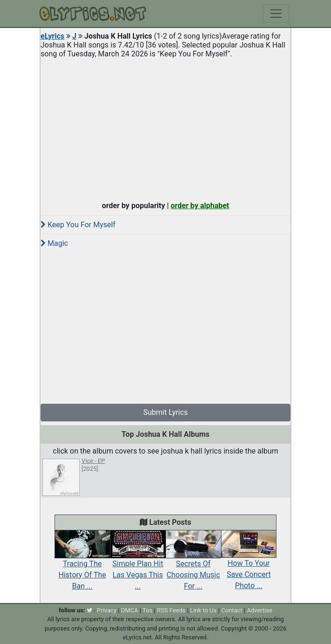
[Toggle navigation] (276, 14)
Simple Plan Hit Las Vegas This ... (138, 564)
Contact (231, 610)
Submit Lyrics (165, 412)
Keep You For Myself (78, 225)
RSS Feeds (172, 610)
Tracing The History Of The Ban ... (82, 564)
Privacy (107, 610)
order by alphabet (200, 206)
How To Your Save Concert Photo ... (249, 564)
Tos (148, 610)
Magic (54, 243)
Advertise (259, 610)
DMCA (129, 610)
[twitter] (90, 610)
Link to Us (203, 610)
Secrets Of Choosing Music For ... (193, 564)
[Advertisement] (165, 128)
